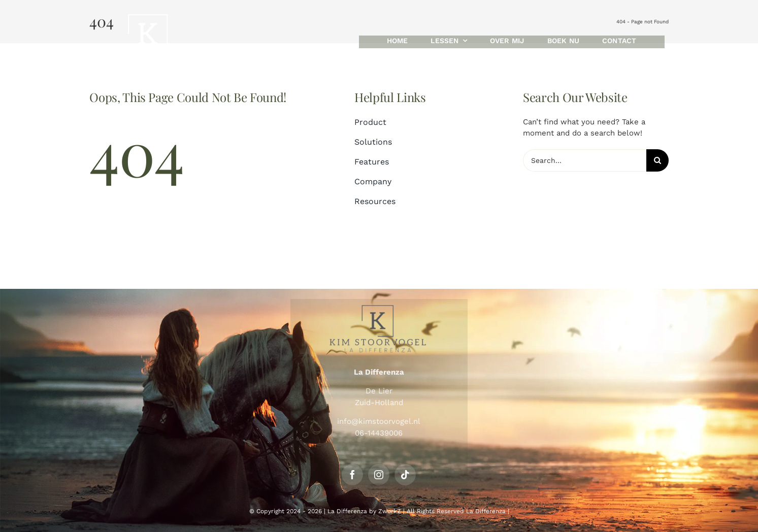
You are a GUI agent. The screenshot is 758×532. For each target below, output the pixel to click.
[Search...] (584, 160)
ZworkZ (390, 511)
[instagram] (379, 475)
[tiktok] (405, 475)
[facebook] (352, 475)
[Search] (657, 160)
